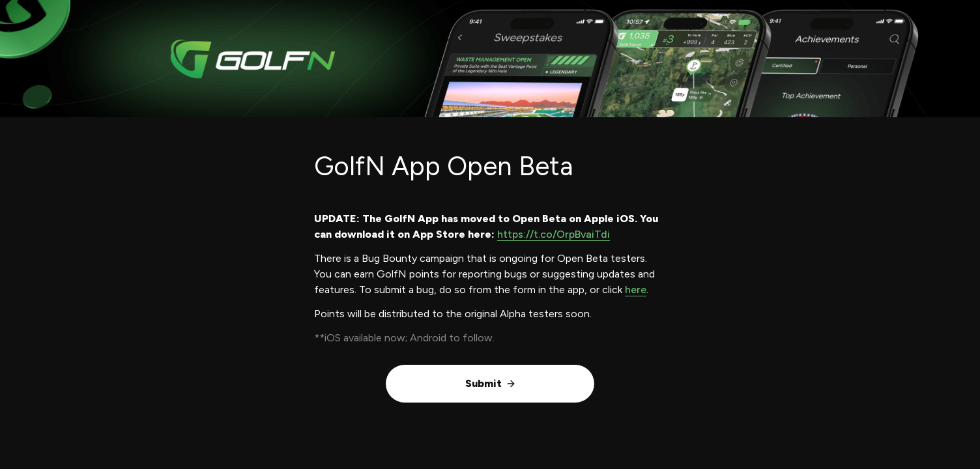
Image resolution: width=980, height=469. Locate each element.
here (636, 290)
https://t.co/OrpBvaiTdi (554, 234)
